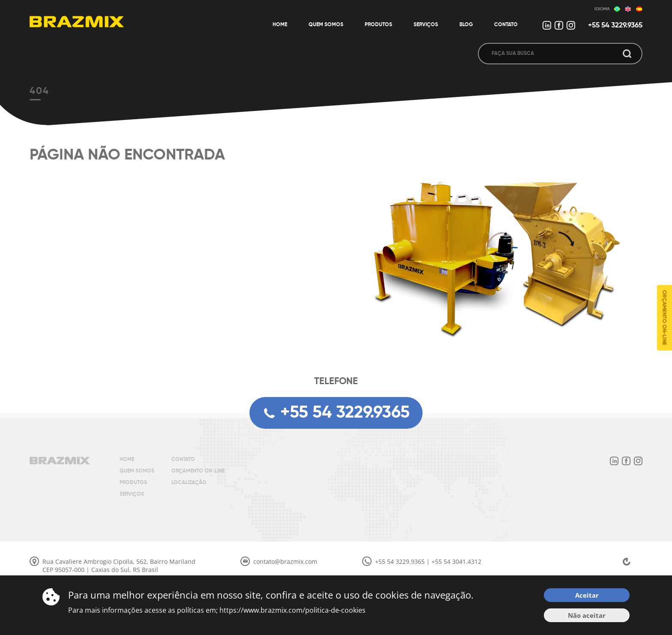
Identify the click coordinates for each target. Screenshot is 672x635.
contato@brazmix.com (285, 561)
